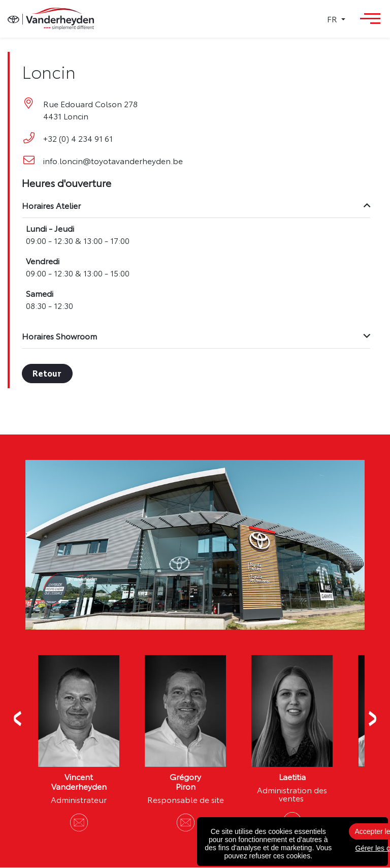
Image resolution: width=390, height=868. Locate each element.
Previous (18, 719)
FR (333, 19)
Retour (48, 374)
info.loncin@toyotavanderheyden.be (114, 161)
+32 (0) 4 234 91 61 (79, 138)
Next (372, 719)
